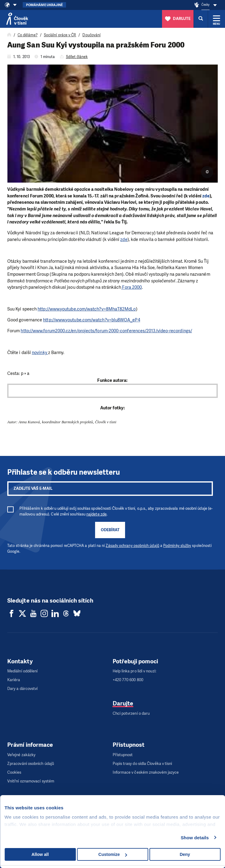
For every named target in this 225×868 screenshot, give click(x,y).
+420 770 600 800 (128, 680)
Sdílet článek (77, 57)
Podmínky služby (177, 546)
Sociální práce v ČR (60, 35)
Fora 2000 (131, 287)
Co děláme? (28, 35)
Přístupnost (123, 755)
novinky (40, 353)
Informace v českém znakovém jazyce (146, 772)
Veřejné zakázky (21, 755)
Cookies (14, 772)
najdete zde (96, 514)
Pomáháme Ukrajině (44, 5)
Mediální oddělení (22, 671)
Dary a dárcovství (22, 689)
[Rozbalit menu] (217, 19)
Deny (185, 854)
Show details (195, 838)
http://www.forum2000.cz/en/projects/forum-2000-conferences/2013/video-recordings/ (106, 331)
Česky (205, 5)
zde (206, 196)
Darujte (123, 703)
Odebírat (110, 530)
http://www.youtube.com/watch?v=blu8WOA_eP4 (91, 320)
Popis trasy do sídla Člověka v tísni (142, 764)
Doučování (91, 35)
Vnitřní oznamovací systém (31, 781)
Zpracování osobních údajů (31, 764)
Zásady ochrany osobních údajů (132, 546)
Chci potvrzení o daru (131, 713)
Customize (113, 854)
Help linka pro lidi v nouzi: (134, 671)
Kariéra (14, 680)
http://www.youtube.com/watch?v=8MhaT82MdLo (87, 309)
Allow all (40, 854)
